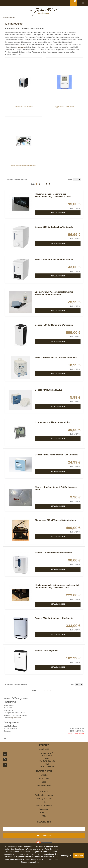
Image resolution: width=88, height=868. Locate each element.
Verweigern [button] (66, 856)
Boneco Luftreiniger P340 (47, 651)
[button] (32, 865)
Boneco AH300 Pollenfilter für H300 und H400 (56, 455)
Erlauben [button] (79, 856)
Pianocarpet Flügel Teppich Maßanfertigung (56, 520)
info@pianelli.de (15, 718)
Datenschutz (44, 812)
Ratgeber (44, 775)
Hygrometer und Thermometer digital (53, 422)
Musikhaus (44, 778)
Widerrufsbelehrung (44, 795)
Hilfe (44, 802)
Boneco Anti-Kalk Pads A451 (49, 390)
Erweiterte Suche (9, 18)
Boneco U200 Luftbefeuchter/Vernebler (53, 553)
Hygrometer (21, 47)
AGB (44, 816)
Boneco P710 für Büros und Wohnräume (54, 325)
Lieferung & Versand (44, 799)
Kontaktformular (44, 785)
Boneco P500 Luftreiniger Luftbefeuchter (54, 618)
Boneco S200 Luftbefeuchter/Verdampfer (54, 227)
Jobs (44, 782)
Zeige (70, 179)
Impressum (44, 809)
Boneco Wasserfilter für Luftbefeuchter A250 (56, 357)
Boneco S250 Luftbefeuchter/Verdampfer (54, 259)
